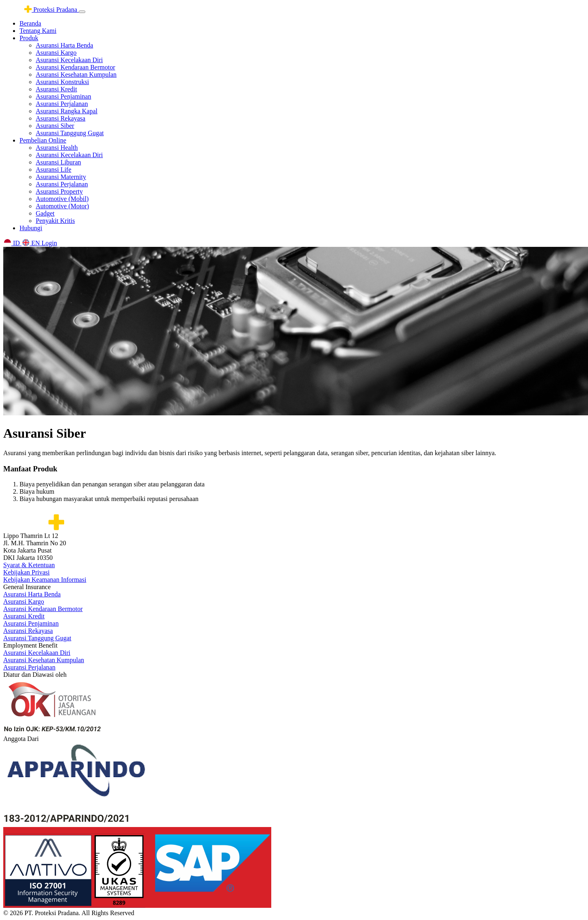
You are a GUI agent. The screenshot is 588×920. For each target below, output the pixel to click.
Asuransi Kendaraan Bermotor (76, 67)
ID (12, 243)
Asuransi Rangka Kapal (67, 111)
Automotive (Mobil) (62, 199)
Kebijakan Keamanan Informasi (45, 580)
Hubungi (31, 228)
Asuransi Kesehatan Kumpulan (76, 75)
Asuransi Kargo (56, 53)
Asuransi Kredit (56, 89)
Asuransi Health (57, 148)
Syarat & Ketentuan (29, 565)
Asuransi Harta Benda (64, 45)
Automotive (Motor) (62, 206)
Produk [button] (29, 38)
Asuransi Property (59, 191)
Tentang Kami (38, 31)
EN (31, 243)
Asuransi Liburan (58, 162)
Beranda (30, 23)
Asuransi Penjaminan (63, 96)
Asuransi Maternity (61, 177)
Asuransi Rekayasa (61, 118)
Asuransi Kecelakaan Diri (69, 60)
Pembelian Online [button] (43, 140)
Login (49, 243)
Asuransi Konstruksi (62, 82)
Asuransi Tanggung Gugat (70, 133)
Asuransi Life (54, 170)
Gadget (45, 213)
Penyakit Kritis (55, 221)
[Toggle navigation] (82, 12)
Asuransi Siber (55, 126)
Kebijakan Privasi (26, 572)
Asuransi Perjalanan (62, 104)
